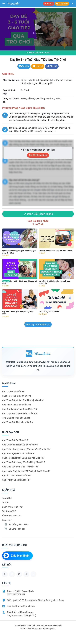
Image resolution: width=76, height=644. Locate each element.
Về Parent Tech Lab (12, 516)
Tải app (49, 4)
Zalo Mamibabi (16, 556)
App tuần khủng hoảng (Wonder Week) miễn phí (26, 449)
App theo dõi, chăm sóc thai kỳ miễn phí (23, 400)
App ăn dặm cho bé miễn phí (17, 476)
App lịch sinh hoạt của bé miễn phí (20, 445)
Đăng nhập (62, 4)
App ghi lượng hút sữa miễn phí (18, 454)
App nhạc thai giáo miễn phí (16, 405)
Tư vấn (24, 66)
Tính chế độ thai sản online (16, 418)
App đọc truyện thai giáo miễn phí (19, 409)
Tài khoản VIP (9, 511)
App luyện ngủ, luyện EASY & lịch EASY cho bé (26, 471)
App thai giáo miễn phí (14, 392)
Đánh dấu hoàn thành (38, 53)
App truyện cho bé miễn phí (16, 480)
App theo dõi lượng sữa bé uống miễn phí (23, 462)
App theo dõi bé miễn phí (15, 440)
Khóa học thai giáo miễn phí (16, 396)
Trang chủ (7, 498)
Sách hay (7, 520)
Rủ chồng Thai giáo (16, 524)
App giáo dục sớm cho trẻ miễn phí (20, 467)
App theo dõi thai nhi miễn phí (18, 422)
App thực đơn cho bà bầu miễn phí (20, 413)
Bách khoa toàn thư (12, 507)
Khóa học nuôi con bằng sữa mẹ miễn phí (23, 458)
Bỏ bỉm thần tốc (15, 529)
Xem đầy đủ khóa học (38, 324)
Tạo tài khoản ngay (38, 155)
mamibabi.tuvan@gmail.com (21, 606)
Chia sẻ (52, 66)
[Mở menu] (73, 4)
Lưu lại (38, 66)
